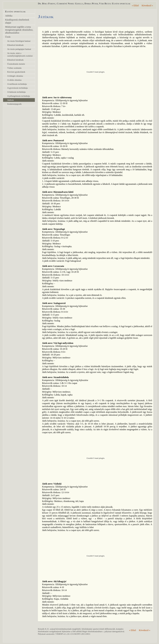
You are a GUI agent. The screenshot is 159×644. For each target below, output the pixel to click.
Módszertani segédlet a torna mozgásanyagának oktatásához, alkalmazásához (19, 30)
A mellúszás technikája (17, 84)
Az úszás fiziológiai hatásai (19, 41)
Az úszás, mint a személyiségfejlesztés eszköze (20, 54)
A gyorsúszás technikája (17, 88)
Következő (147, 6)
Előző (135, 6)
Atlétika (9, 16)
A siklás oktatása (14, 80)
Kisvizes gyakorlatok (16, 72)
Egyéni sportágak (15, 11)
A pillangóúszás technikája (19, 96)
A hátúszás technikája (16, 92)
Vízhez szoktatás (14, 68)
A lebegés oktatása (15, 76)
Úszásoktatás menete (16, 64)
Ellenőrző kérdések (15, 45)
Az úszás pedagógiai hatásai (19, 49)
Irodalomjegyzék (14, 104)
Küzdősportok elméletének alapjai (17, 21)
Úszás (8, 37)
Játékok (10, 100)
